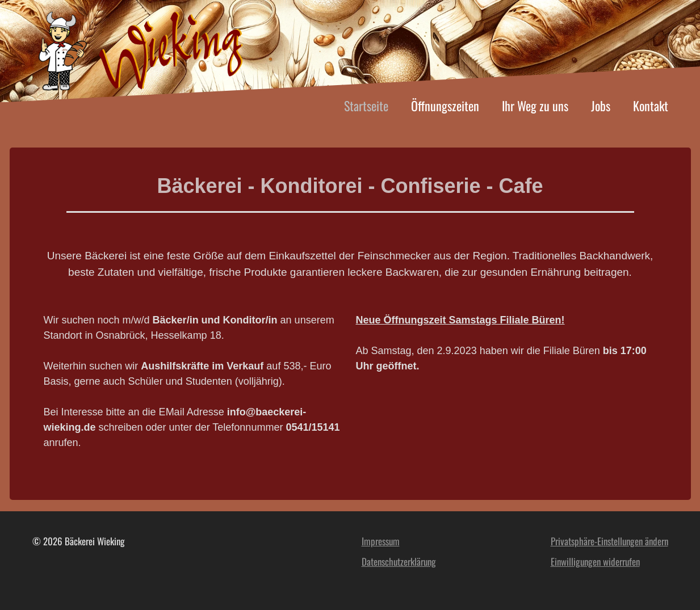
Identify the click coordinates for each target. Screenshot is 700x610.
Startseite (366, 106)
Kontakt (651, 106)
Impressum (381, 541)
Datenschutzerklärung (399, 561)
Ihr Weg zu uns (535, 106)
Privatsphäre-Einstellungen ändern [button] (609, 541)
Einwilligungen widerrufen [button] (595, 561)
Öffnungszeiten (445, 106)
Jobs (601, 106)
